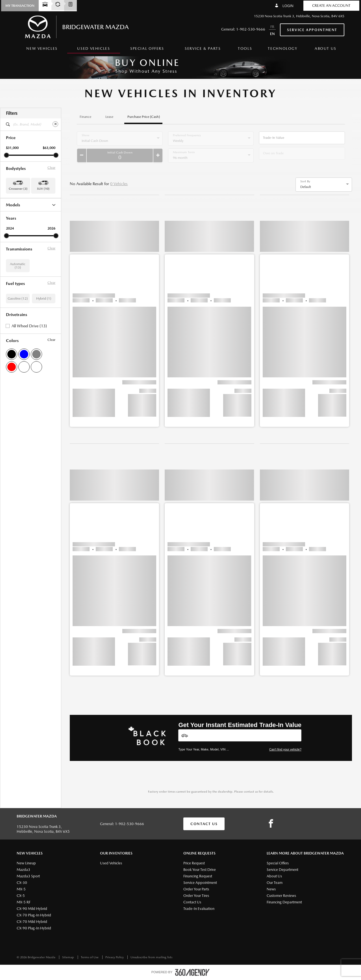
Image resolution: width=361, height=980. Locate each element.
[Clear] (55, 124)
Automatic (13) (18, 295)
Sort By (305, 181)
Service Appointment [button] (312, 30)
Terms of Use (90, 957)
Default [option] (306, 187)
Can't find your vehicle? (285, 749)
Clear (51, 168)
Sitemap (68, 957)
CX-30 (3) (13, 213)
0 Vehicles (119, 184)
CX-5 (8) (12, 220)
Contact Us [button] (204, 824)
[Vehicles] (240, 735)
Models (31, 205)
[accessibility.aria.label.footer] (192, 972)
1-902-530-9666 (251, 29)
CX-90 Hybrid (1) (19, 235)
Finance (85, 117)
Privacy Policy (115, 957)
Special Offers (147, 48)
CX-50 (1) (13, 227)
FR (272, 27)
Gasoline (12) (18, 328)
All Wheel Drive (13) (29, 355)
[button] (20, 6)
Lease (109, 117)
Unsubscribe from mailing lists (151, 957)
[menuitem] (42, 50)
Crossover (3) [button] (18, 189)
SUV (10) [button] (43, 189)
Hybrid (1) (44, 328)
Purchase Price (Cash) (144, 117)
